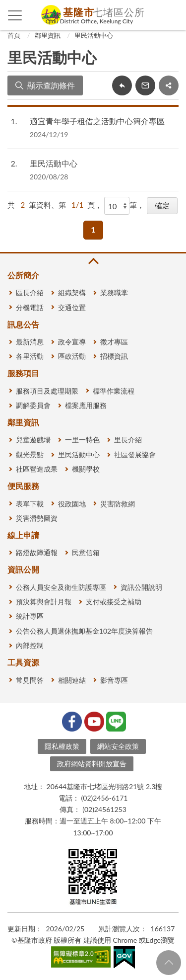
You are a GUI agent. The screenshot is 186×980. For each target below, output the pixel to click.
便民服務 (23, 486)
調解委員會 (33, 405)
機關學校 (86, 469)
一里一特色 (82, 440)
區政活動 (72, 356)
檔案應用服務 (86, 405)
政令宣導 (72, 342)
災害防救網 (118, 504)
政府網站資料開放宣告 (92, 764)
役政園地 (72, 504)
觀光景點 (30, 454)
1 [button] (93, 230)
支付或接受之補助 (114, 602)
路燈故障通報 (37, 552)
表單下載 (30, 504)
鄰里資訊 (48, 35)
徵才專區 (114, 342)
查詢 (171, 15)
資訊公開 (23, 569)
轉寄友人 (145, 85)
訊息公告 (23, 324)
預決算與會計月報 (44, 602)
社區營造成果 (37, 469)
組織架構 (72, 292)
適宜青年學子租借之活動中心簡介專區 (97, 121)
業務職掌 (114, 292)
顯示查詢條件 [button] (51, 85)
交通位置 (72, 307)
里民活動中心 (94, 35)
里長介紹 (128, 440)
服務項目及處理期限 (47, 391)
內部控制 (30, 645)
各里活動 (30, 356)
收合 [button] (93, 261)
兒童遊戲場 (33, 440)
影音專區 (114, 680)
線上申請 (23, 535)
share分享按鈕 (169, 85)
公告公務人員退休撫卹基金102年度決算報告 (84, 631)
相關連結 (72, 680)
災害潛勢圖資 (37, 518)
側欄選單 (15, 15)
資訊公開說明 (141, 587)
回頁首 (169, 963)
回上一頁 (122, 85)
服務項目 (23, 373)
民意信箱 (86, 552)
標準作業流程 (114, 391)
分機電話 (30, 307)
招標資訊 (114, 356)
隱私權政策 (62, 746)
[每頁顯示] (117, 206)
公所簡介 (23, 275)
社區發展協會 (135, 454)
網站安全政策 (118, 746)
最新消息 (30, 342)
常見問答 (30, 680)
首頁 (14, 35)
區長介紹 (30, 292)
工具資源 (23, 662)
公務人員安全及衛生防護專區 (61, 587)
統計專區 (30, 616)
